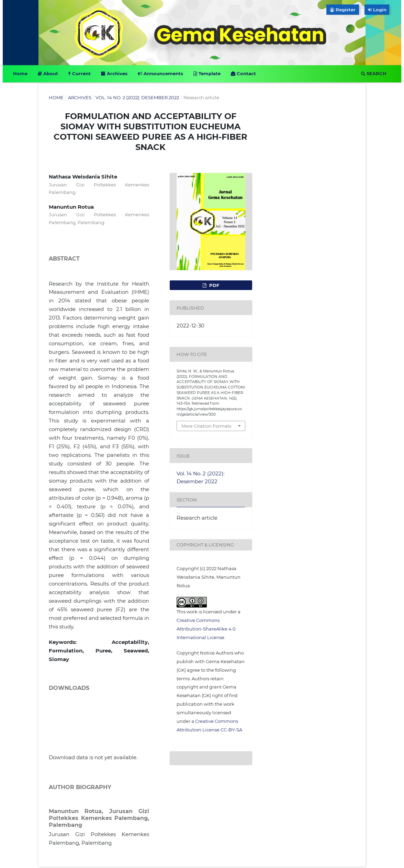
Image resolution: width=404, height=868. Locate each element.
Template (207, 73)
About (48, 73)
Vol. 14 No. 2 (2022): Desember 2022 (137, 97)
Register (343, 10)
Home (20, 73)
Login (379, 10)
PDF (214, 285)
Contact (243, 73)
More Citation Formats (206, 426)
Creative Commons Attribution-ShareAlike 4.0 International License (206, 629)
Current (80, 73)
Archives (114, 73)
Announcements (160, 73)
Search (374, 73)
